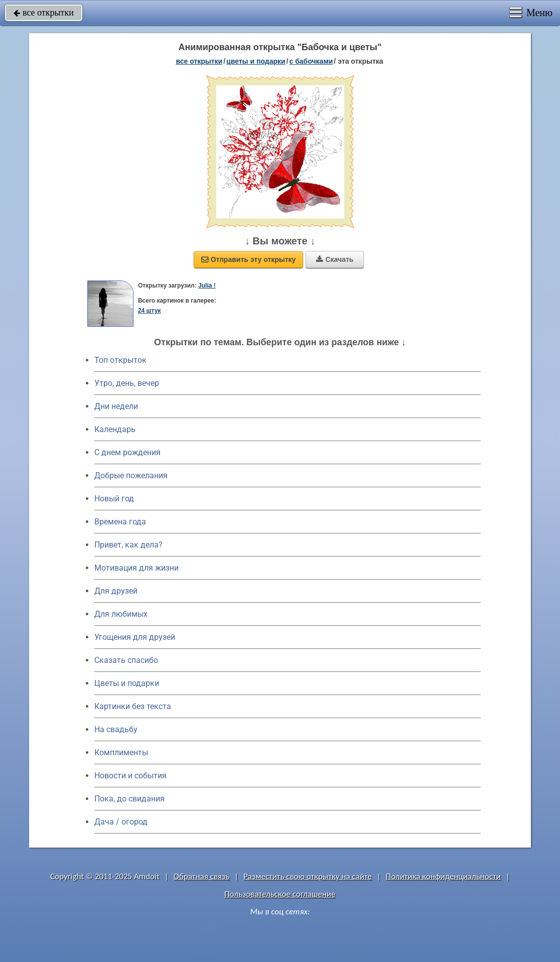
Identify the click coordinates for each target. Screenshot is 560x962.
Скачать (335, 259)
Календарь (115, 429)
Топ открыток (120, 360)
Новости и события (130, 776)
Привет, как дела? (128, 545)
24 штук (150, 311)
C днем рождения (127, 452)
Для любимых (121, 614)
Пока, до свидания (129, 799)
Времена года (120, 522)
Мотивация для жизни (136, 568)
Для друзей (116, 591)
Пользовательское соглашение (280, 894)
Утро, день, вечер (127, 383)
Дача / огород (121, 822)
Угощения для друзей (135, 637)
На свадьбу (116, 729)
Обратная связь (202, 876)
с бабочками (311, 61)
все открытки (44, 13)
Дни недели (116, 406)
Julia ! (207, 286)
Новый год (114, 499)
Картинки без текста (133, 706)
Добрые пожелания (131, 475)
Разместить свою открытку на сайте (308, 876)
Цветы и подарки (127, 683)
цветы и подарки (256, 61)
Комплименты (121, 752)
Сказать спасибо (126, 660)
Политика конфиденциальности (443, 876)
